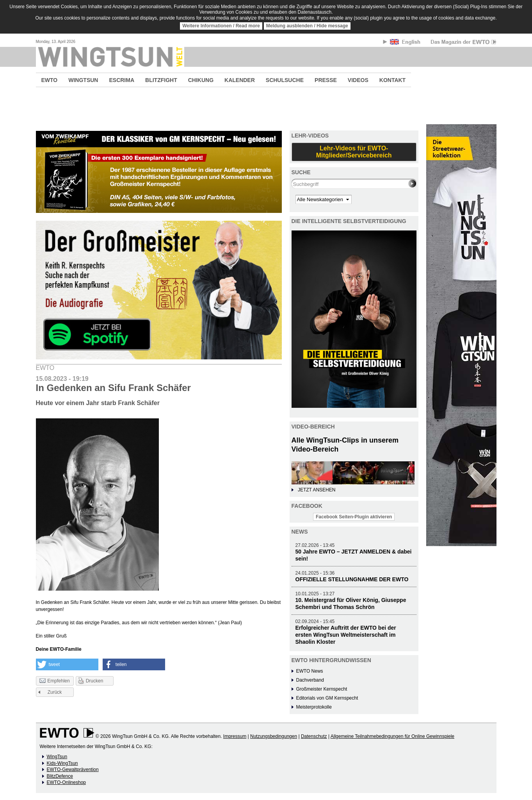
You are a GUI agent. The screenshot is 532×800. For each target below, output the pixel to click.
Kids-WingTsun (62, 763)
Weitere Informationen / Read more (221, 26)
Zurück (55, 692)
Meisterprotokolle (314, 707)
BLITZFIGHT (161, 80)
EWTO (50, 80)
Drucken (95, 681)
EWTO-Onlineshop (66, 782)
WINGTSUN (83, 80)
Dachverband (310, 680)
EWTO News (310, 671)
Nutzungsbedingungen (274, 736)
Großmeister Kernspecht (322, 689)
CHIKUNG (201, 80)
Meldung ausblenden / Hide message (307, 26)
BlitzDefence (60, 776)
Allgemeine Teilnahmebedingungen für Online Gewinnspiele (392, 736)
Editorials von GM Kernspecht (327, 698)
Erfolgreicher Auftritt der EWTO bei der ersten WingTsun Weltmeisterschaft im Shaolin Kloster (346, 635)
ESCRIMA (122, 80)
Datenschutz (314, 736)
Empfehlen (54, 681)
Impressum (235, 736)
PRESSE (326, 80)
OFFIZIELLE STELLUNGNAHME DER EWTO (352, 579)
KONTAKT (392, 80)
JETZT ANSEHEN (317, 490)
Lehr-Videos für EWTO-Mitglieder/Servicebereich (354, 152)
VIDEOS (358, 80)
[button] (67, 664)
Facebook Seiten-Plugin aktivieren (354, 517)
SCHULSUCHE (285, 80)
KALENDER (240, 80)
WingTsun (57, 757)
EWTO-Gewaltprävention (73, 770)
